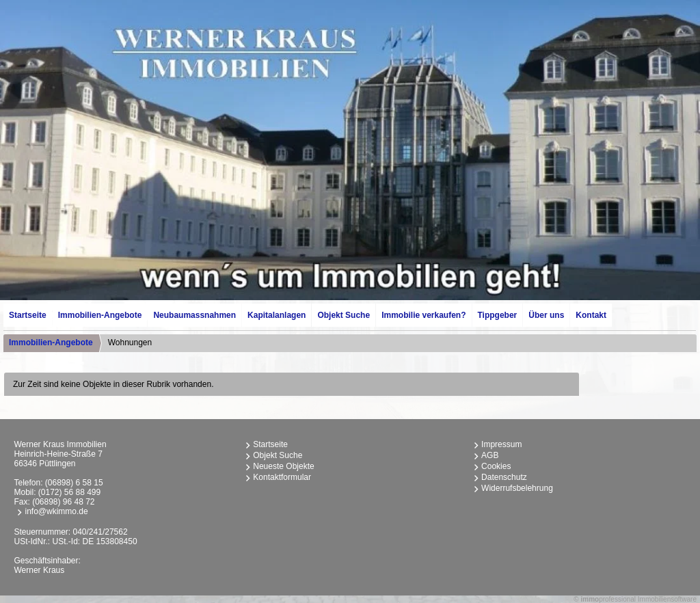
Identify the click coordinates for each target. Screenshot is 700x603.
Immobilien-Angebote (100, 315)
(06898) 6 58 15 (74, 483)
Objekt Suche (344, 315)
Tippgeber (498, 315)
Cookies (496, 466)
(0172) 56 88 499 (69, 492)
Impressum (501, 444)
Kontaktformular (282, 477)
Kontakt (591, 315)
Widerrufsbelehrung (517, 488)
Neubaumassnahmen (194, 315)
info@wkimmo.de (56, 511)
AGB (490, 455)
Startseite (28, 315)
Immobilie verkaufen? (423, 315)
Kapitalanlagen (277, 315)
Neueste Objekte (283, 466)
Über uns (546, 315)
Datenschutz (504, 477)
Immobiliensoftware (667, 599)
